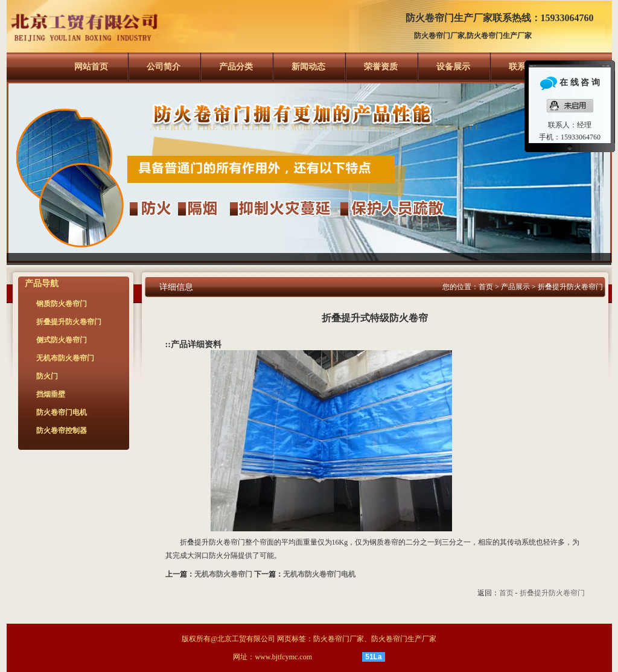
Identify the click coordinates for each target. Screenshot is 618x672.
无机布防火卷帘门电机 (319, 574)
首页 (486, 287)
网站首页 (91, 67)
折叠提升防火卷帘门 (570, 287)
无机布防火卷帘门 (223, 574)
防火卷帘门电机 (62, 412)
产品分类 (236, 67)
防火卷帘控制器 (62, 430)
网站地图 (328, 657)
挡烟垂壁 (51, 394)
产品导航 (42, 283)
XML (352, 657)
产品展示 (515, 287)
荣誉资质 (381, 67)
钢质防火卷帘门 (62, 304)
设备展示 (453, 67)
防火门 (47, 376)
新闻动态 (308, 67)
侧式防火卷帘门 (62, 340)
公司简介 (164, 67)
